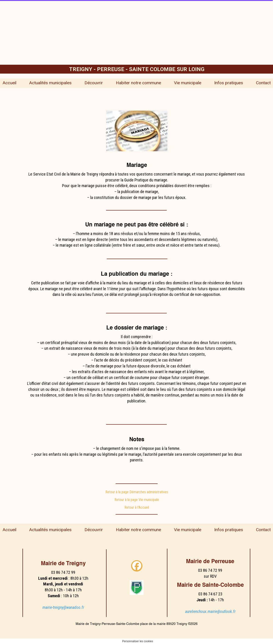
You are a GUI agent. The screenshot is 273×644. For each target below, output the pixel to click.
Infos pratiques (229, 83)
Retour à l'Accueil (137, 507)
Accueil (10, 83)
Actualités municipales (50, 83)
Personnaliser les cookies (138, 641)
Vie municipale (188, 83)
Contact (263, 83)
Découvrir (94, 83)
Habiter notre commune (138, 83)
